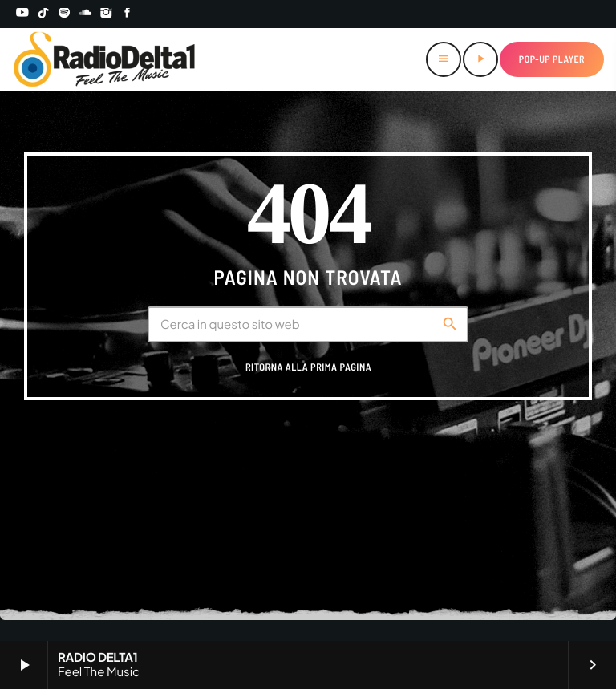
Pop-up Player (552, 59)
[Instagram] (107, 14)
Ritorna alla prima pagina (308, 367)
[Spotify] (64, 14)
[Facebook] (128, 14)
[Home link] (105, 59)
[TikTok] (43, 14)
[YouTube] (22, 14)
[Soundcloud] (85, 14)
